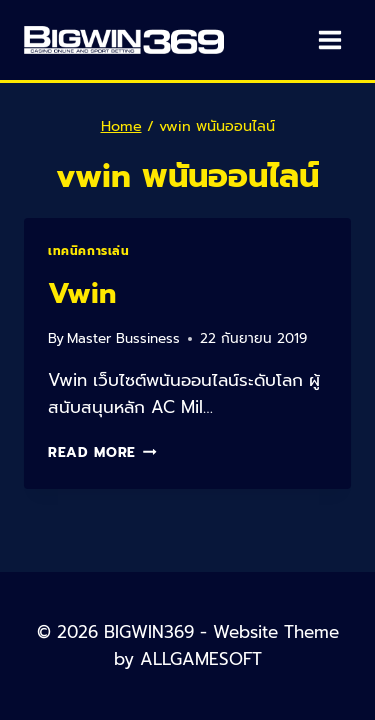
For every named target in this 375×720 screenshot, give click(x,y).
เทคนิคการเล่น (89, 251)
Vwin (82, 293)
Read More (102, 452)
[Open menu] (329, 39)
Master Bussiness (123, 338)
